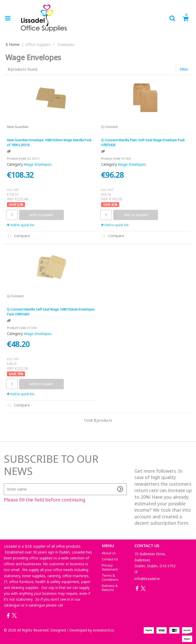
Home (12, 44)
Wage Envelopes (38, 164)
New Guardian (18, 127)
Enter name (5, 483)
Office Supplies (38, 44)
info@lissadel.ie (147, 579)
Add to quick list (21, 225)
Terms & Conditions (110, 577)
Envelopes (66, 44)
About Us (109, 553)
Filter (184, 69)
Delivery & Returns (110, 588)
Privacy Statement (110, 567)
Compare (18, 236)
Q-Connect (109, 127)
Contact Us (110, 559)
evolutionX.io (103, 630)
